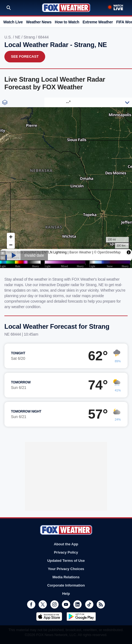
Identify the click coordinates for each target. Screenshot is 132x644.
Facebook (31, 604)
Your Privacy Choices (66, 569)
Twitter (43, 604)
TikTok (89, 604)
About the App (66, 544)
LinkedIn (78, 604)
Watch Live (13, 22)
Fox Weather (66, 8)
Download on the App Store (49, 617)
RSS (101, 604)
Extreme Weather (98, 22)
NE (18, 37)
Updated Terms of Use (66, 561)
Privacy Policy (66, 552)
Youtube (66, 604)
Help (66, 594)
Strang (30, 37)
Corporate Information (66, 585)
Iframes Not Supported (66, 183)
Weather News (39, 22)
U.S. (9, 37)
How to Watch (67, 22)
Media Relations (66, 577)
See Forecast (25, 56)
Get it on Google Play (81, 617)
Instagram (54, 604)
